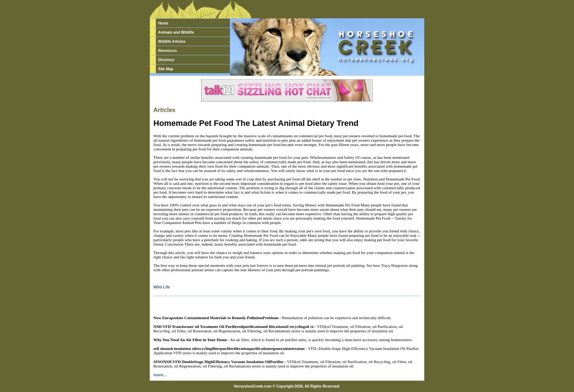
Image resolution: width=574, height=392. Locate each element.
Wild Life (162, 287)
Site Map (166, 69)
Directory (166, 60)
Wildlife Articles (172, 42)
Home (163, 23)
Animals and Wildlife (176, 32)
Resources (167, 51)
